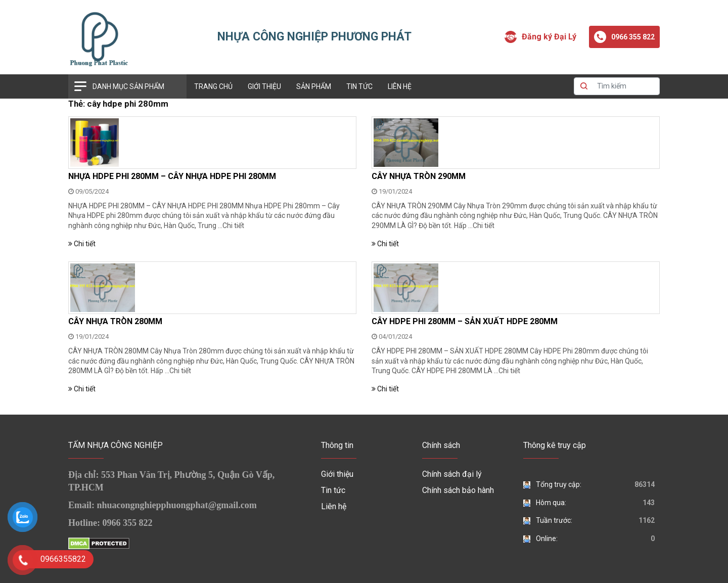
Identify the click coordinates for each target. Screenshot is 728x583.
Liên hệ (400, 86)
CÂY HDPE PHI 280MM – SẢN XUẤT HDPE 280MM (465, 321)
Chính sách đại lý (452, 474)
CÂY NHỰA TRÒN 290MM (419, 176)
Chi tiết (233, 226)
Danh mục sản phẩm (128, 86)
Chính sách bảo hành (458, 490)
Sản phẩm (314, 86)
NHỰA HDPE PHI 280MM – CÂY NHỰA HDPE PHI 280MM (172, 176)
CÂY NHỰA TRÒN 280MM (115, 321)
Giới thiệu (264, 86)
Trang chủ (213, 86)
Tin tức (359, 86)
